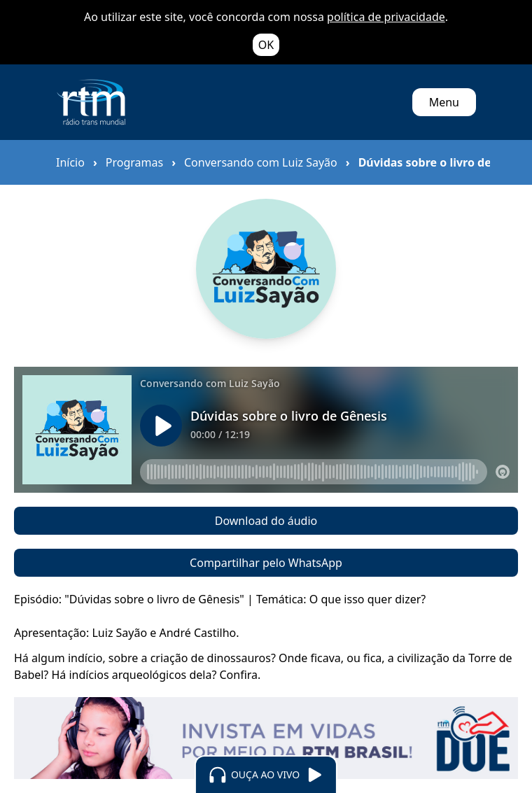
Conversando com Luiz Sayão (261, 162)
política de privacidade (386, 17)
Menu (444, 102)
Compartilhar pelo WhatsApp (266, 563)
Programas (134, 162)
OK (266, 45)
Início (70, 162)
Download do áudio (266, 521)
